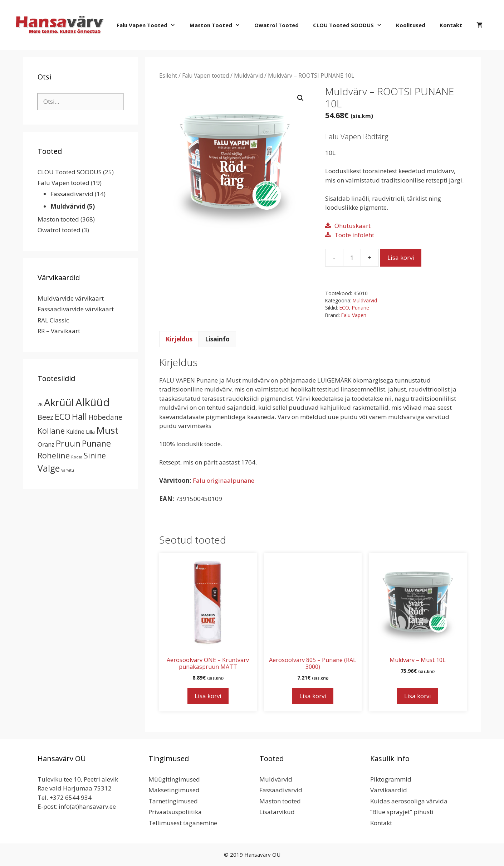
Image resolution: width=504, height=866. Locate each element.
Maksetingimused (174, 790)
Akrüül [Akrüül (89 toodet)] (59, 402)
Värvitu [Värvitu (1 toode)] (68, 470)
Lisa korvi (401, 257)
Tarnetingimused (173, 801)
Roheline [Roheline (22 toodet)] (54, 455)
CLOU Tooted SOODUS (351, 25)
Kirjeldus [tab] (179, 339)
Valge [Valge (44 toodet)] (49, 468)
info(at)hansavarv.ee (87, 806)
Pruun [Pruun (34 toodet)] (68, 443)
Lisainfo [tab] (217, 339)
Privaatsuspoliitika (175, 812)
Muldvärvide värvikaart (71, 298)
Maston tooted (218, 25)
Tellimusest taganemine (183, 823)
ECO (344, 308)
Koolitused (411, 25)
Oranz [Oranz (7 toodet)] (46, 444)
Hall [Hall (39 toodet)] (79, 416)
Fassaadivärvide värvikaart (76, 309)
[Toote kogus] (352, 258)
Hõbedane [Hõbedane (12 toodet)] (105, 417)
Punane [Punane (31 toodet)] (96, 443)
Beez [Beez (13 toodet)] (45, 417)
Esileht (168, 76)
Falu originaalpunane (224, 480)
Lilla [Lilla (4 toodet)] (90, 432)
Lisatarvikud (277, 812)
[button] (300, 98)
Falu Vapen (354, 315)
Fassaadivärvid (72, 194)
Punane (361, 308)
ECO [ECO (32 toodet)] (63, 417)
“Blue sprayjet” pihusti (402, 812)
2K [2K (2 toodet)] (40, 405)
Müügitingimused (174, 779)
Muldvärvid (248, 76)
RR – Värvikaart (59, 331)
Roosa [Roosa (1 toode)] (77, 457)
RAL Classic (53, 320)
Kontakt (451, 25)
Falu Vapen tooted (150, 25)
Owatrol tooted (277, 25)
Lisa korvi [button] (208, 696)
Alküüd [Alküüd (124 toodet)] (93, 402)
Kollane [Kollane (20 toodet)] (51, 431)
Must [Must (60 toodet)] (107, 430)
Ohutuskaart (353, 226)
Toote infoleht (354, 235)
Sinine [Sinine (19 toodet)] (95, 456)
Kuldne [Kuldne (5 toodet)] (75, 432)
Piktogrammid (391, 779)
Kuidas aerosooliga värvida (409, 801)
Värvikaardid (389, 790)
